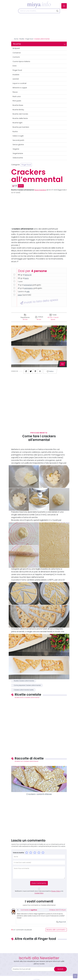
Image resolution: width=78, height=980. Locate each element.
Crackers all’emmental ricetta (24, 690)
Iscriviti (60, 969)
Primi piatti (17, 101)
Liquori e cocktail (19, 83)
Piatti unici (17, 96)
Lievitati (16, 79)
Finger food (29, 39)
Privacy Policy (56, 891)
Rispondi (61, 922)
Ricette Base (18, 105)
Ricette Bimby (18, 110)
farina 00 (28, 275)
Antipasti (16, 48)
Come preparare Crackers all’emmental (27, 685)
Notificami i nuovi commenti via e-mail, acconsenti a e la (39, 892)
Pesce (15, 92)
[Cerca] (37, 11)
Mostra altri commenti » (56, 930)
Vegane (16, 149)
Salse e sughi (18, 136)
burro (27, 278)
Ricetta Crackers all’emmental (24, 681)
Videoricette (18, 158)
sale (28, 292)
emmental (28, 285)
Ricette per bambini (21, 127)
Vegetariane (18, 153)
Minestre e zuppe (20, 88)
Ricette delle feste (20, 118)
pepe (20, 295)
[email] (34, 969)
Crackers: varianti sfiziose (39, 794)
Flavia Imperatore (40, 190)
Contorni (16, 57)
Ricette (22, 39)
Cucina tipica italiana (21, 61)
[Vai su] (75, 976)
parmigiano (28, 288)
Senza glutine (18, 145)
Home (16, 39)
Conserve (17, 53)
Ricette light (18, 123)
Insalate (16, 75)
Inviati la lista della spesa (39, 301)
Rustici (15, 132)
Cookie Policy (39, 893)
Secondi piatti (18, 140)
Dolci (15, 66)
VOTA (21, 186)
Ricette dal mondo (20, 114)
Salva (50, 371)
